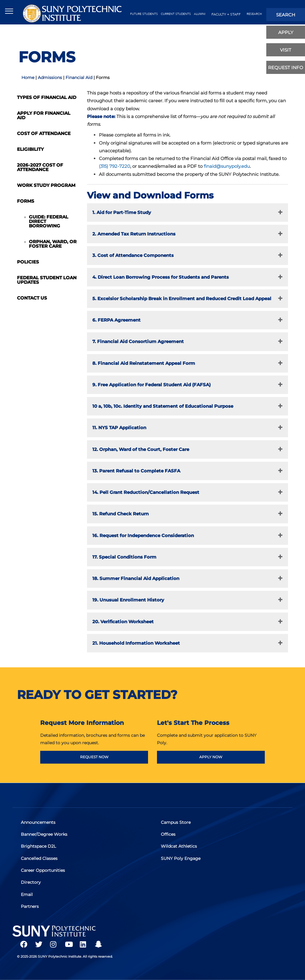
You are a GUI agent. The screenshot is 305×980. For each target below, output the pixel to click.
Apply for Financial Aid (44, 115)
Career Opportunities (43, 870)
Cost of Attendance (44, 133)
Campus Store (176, 824)
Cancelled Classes (40, 859)
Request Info (286, 68)
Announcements (39, 824)
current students (176, 14)
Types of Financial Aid (47, 97)
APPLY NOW (211, 757)
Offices (169, 835)
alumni (200, 14)
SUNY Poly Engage (181, 859)
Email (27, 894)
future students (144, 14)
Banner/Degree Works (45, 835)
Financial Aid (79, 77)
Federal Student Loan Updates (47, 280)
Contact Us (32, 298)
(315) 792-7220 (115, 166)
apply (286, 32)
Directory (31, 882)
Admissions (50, 77)
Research (254, 14)
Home (28, 77)
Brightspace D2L (39, 847)
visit (286, 50)
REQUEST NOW (94, 757)
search (286, 15)
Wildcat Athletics (179, 847)
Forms (26, 201)
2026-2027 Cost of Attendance (40, 167)
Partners (30, 905)
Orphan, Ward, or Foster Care (53, 244)
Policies (28, 262)
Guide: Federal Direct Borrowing (49, 221)
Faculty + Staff (226, 14)
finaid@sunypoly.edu (227, 166)
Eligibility (30, 149)
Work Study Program (46, 185)
